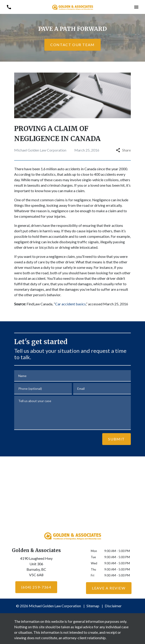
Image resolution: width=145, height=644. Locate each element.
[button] (136, 7)
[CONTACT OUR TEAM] (72, 45)
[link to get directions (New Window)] (36, 568)
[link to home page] (72, 7)
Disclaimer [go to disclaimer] (113, 606)
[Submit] (117, 439)
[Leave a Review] (109, 588)
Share (123, 150)
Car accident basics (70, 304)
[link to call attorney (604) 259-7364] (9, 7)
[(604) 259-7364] (36, 587)
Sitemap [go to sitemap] (93, 606)
